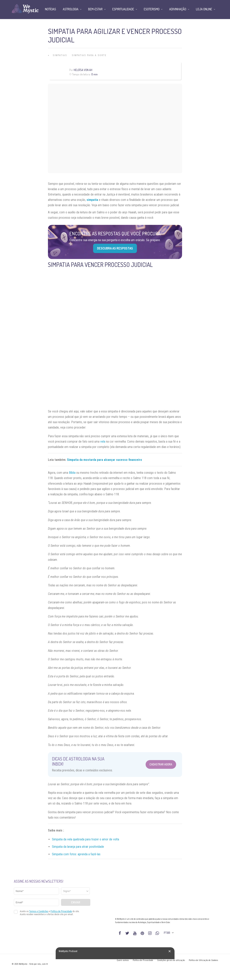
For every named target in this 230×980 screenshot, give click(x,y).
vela (103, 442)
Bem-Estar (95, 9)
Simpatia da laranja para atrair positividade (78, 847)
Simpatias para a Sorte (89, 55)
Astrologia (71, 9)
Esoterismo (152, 9)
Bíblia (72, 473)
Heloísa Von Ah (83, 70)
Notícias (51, 9)
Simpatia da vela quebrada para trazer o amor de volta (85, 839)
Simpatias (60, 55)
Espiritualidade (123, 9)
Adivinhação (178, 9)
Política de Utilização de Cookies (203, 960)
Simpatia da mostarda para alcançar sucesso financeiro (105, 460)
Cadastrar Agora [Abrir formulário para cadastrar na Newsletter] (161, 764)
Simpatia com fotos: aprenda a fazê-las (76, 854)
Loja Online (204, 9)
